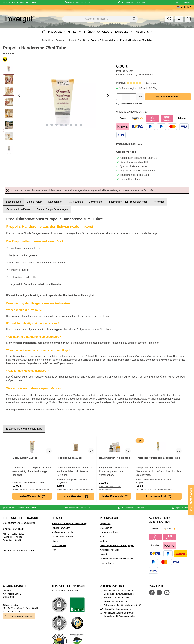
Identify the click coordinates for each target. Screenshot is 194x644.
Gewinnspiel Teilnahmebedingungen (117, 545)
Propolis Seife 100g (69, 458)
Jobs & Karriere (59, 545)
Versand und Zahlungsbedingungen (117, 559)
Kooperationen (107, 563)
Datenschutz (106, 528)
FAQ (54, 550)
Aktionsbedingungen (110, 550)
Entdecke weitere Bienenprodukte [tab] (24, 429)
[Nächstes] (108, 96)
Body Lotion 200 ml (25, 458)
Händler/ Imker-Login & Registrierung (69, 524)
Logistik (104, 554)
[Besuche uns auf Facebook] (152, 593)
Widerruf (104, 541)
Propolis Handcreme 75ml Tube (136, 40)
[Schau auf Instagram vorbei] (159, 593)
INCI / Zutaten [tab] (75, 202)
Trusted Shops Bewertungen (52, 209)
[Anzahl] (126, 97)
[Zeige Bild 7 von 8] (76, 125)
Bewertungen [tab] (96, 202)
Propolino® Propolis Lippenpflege (158, 458)
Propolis (13, 248)
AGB (102, 537)
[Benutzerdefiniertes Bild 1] (77, 605)
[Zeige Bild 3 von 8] (57, 125)
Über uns (56, 541)
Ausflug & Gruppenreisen (63, 532)
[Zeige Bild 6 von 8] (71, 125)
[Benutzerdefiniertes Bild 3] (77, 623)
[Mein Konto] (179, 19)
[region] (57, 109)
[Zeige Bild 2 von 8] (52, 125)
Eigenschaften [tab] (35, 202)
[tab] (13, 202)
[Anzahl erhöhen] (133, 97)
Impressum (105, 524)
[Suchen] (134, 19)
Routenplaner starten (19, 616)
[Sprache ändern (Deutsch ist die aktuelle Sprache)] (184, 7)
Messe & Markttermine (62, 537)
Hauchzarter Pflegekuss (115, 458)
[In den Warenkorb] (168, 97)
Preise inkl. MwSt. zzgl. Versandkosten (134, 74)
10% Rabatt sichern (191, 500)
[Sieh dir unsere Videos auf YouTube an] (167, 593)
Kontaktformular (27, 551)
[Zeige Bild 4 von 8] (61, 125)
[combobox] (97, 19)
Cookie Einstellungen (110, 532)
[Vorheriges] (20, 96)
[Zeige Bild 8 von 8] (81, 125)
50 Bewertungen (150, 83)
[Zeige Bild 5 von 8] (66, 125)
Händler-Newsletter (61, 528)
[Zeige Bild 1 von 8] (47, 125)
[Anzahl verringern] (119, 97)
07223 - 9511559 (13, 529)
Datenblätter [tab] (55, 202)
